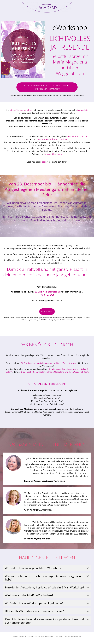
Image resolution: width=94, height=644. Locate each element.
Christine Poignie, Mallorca (37, 539)
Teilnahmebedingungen (73, 636)
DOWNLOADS (59, 636)
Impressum (49, 636)
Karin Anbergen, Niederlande (38, 510)
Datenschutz (39, 636)
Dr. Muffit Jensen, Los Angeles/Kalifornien (44, 481)
